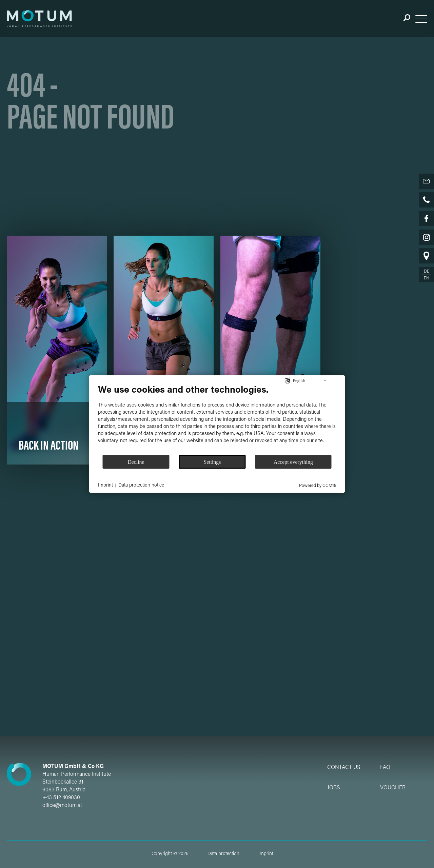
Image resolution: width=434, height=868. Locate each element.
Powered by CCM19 (318, 486)
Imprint (266, 854)
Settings (212, 462)
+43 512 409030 (61, 798)
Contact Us (344, 768)
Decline (136, 462)
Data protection (223, 854)
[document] (217, 420)
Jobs (334, 788)
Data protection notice (141, 485)
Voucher (393, 788)
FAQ (385, 768)
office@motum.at (62, 806)
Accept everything (293, 462)
